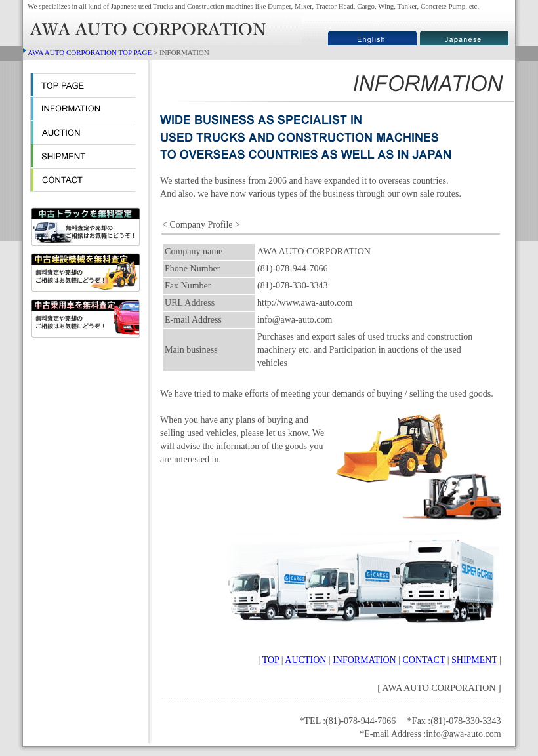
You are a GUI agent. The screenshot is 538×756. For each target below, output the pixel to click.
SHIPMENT (474, 660)
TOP (271, 660)
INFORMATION (365, 660)
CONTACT (424, 660)
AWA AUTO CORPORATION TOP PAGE (90, 52)
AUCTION (305, 660)
